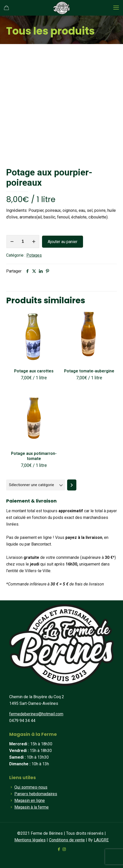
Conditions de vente (67, 840)
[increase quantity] (34, 242)
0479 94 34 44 (22, 721)
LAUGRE (101, 840)
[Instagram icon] (64, 849)
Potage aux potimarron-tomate (34, 456)
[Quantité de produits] (23, 242)
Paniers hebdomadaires (36, 794)
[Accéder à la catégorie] (72, 485)
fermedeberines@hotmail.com (36, 714)
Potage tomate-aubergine (89, 371)
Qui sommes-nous (31, 787)
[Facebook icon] (59, 849)
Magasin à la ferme (32, 807)
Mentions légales (30, 840)
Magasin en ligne (30, 801)
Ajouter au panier (63, 242)
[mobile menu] (116, 8)
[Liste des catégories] (36, 485)
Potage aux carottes (34, 371)
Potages (34, 255)
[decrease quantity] (12, 242)
